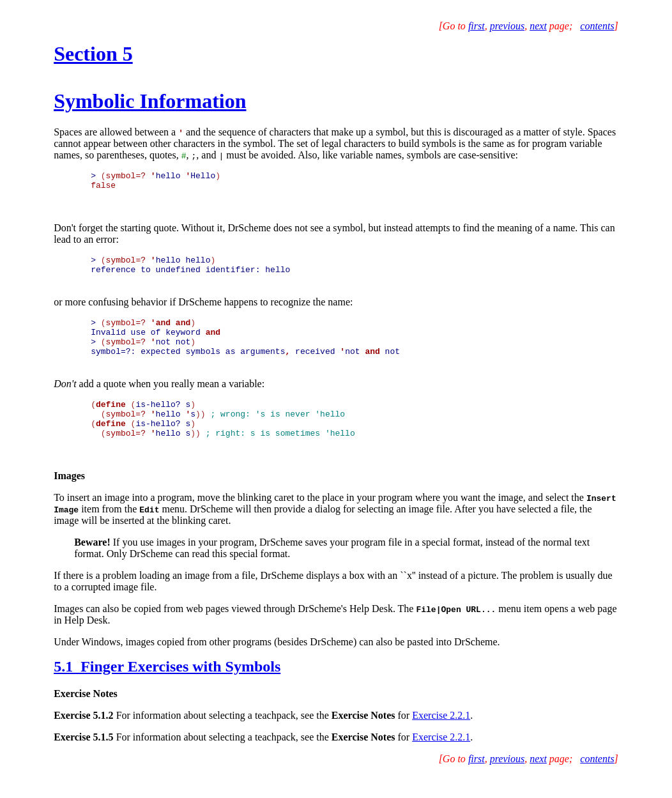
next (538, 26)
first (477, 26)
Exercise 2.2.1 (441, 738)
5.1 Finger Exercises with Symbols (167, 689)
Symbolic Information (150, 101)
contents (597, 26)
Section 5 (93, 54)
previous (508, 26)
